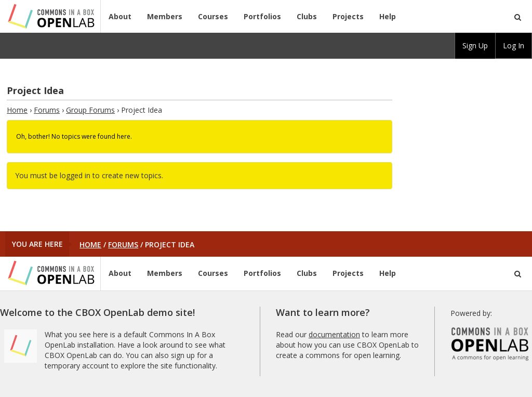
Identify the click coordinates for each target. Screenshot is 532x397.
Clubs (307, 16)
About (120, 16)
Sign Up (475, 45)
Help (388, 16)
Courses (213, 16)
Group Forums (90, 110)
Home (17, 110)
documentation (334, 334)
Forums (47, 110)
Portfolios (262, 16)
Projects (348, 16)
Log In (514, 45)
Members (165, 16)
